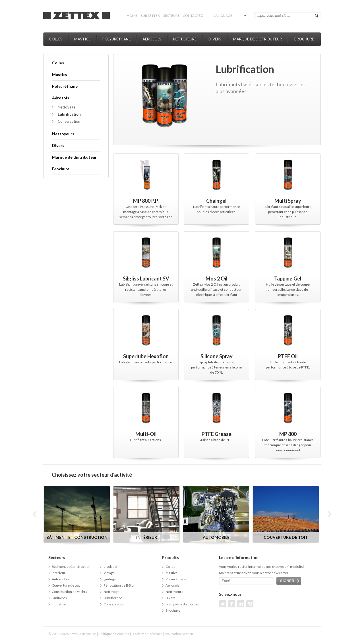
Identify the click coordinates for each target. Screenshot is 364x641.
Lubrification (69, 114)
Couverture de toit (66, 585)
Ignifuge (110, 579)
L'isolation (111, 567)
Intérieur (59, 573)
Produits (170, 557)
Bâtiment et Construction (71, 567)
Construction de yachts (69, 592)
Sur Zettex (150, 16)
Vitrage (109, 573)
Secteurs (171, 16)
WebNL (188, 634)
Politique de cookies (114, 634)
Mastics (82, 39)
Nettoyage (67, 107)
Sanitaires (59, 598)
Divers (215, 39)
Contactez (193, 16)
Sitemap (156, 634)
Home (132, 16)
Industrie (59, 604)
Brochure (304, 39)
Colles (56, 39)
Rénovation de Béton (119, 585)
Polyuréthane (116, 39)
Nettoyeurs (185, 39)
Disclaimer (140, 634)
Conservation (69, 121)
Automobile (61, 579)
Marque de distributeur (258, 39)
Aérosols (152, 39)
